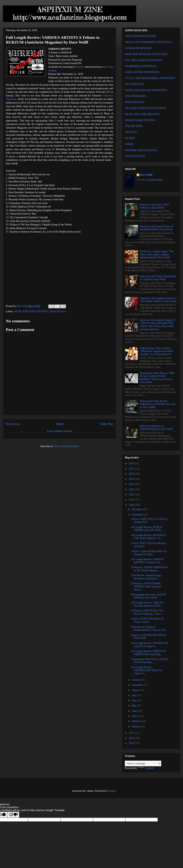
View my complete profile (150, 180)
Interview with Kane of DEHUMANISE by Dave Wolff (156, 428)
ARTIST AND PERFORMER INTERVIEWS (148, 42)
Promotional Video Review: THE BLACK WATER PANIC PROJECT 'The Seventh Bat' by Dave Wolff (157, 378)
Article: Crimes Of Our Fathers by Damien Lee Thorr (149, 553)
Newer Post (13, 424)
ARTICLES (131, 132)
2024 (132, 474)
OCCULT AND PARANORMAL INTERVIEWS (150, 78)
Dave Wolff (146, 175)
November (138, 515)
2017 (132, 733)
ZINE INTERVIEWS (136, 96)
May (134, 706)
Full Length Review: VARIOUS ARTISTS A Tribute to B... (148, 561)
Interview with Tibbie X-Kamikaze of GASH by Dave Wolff (158, 278)
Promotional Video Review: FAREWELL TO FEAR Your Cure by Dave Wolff (158, 404)
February (137, 721)
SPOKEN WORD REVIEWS (140, 120)
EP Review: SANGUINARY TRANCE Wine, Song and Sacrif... (146, 587)
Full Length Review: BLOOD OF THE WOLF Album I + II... (149, 537)
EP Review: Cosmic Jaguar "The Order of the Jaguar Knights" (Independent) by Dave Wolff (157, 255)
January (136, 727)
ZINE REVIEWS (134, 126)
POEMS (129, 144)
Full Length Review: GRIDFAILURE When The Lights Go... (147, 670)
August (136, 690)
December (137, 509)
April (135, 711)
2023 (132, 479)
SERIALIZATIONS (135, 156)
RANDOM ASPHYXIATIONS (141, 150)
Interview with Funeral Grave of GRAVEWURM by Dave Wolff (157, 228)
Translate (146, 768)
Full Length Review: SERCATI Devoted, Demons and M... (147, 604)
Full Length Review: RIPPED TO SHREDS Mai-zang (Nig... (149, 653)
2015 (132, 743)
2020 (132, 495)
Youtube (80, 67)
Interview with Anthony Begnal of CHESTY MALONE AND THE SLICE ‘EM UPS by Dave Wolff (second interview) (158, 325)
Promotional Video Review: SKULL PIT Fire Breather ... (150, 661)
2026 (132, 463)
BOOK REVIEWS (134, 102)
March (135, 716)
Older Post (107, 424)
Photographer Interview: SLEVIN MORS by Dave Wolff (149, 596)
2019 (132, 500)
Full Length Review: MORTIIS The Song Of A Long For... (150, 645)
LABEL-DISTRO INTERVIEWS (142, 72)
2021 (132, 489)
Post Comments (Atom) (67, 446)
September (138, 685)
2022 (132, 484)
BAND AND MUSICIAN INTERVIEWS (146, 54)
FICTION (130, 138)
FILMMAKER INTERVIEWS (141, 66)
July (134, 695)
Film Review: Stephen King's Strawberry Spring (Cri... (146, 577)
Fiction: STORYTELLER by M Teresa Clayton (147, 620)
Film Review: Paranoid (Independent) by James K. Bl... (149, 629)
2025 (132, 469)
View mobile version (59, 431)
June (134, 701)
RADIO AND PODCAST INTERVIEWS (146, 90)
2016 (132, 738)
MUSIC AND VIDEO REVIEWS (31, 311)
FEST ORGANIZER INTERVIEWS (144, 60)
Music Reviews (58, 311)
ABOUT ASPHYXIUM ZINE (140, 36)
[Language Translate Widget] (143, 763)
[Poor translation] (13, 815)
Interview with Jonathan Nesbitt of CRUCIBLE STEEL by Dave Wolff (158, 300)
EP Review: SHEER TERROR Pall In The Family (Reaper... (149, 569)
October (136, 680)
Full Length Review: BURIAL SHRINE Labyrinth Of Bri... (147, 529)
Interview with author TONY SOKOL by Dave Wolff (155, 206)
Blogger (112, 791)
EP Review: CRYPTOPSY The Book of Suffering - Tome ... (147, 612)
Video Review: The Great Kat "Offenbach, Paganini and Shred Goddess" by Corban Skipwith (156, 351)
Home (60, 424)
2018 (132, 505)
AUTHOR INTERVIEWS (138, 48)
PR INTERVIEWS (134, 84)
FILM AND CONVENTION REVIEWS (146, 108)
